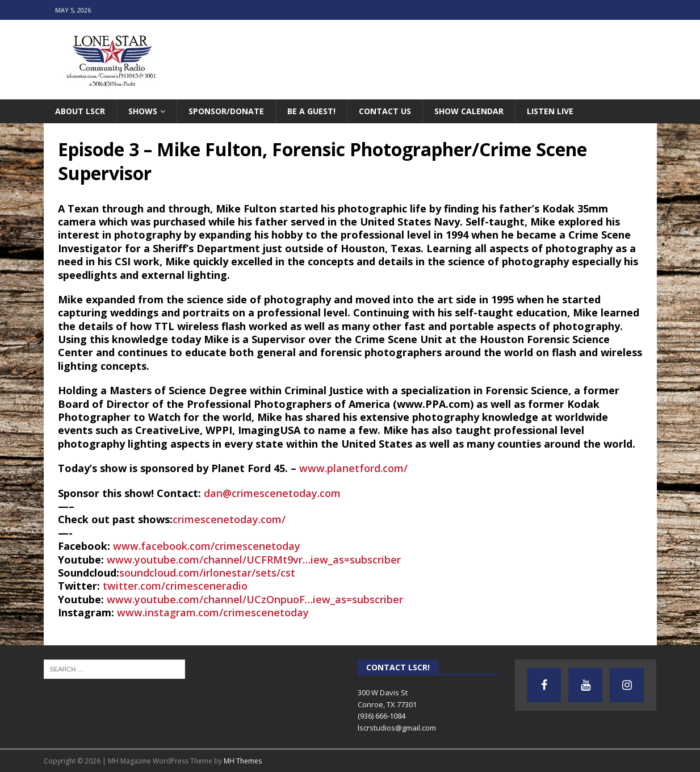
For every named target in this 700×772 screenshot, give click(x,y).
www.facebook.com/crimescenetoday (207, 546)
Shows (143, 111)
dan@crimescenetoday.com (272, 493)
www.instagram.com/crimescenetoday (213, 612)
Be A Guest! (311, 111)
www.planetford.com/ (353, 468)
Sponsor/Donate (226, 111)
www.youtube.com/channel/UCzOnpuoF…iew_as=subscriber (255, 599)
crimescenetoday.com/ (229, 519)
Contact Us (385, 111)
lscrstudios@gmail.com (397, 728)
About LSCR (80, 111)
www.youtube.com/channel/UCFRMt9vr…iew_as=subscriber (254, 560)
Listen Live (550, 111)
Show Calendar (469, 111)
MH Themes (243, 761)
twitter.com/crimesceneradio (175, 586)
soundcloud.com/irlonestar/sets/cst (207, 573)
